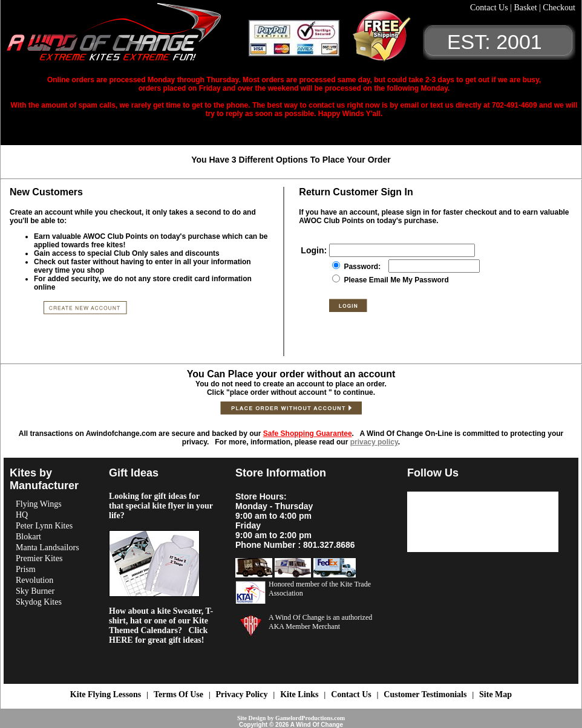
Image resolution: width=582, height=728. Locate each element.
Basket (526, 8)
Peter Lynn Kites (44, 526)
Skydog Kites (39, 602)
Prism (26, 569)
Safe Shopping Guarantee (308, 434)
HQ (22, 515)
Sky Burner (35, 591)
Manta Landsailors (47, 548)
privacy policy (374, 442)
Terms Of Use (178, 694)
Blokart (28, 537)
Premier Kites (39, 558)
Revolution (34, 580)
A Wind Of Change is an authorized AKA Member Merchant (320, 622)
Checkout (559, 8)
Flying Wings (39, 504)
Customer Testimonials (425, 694)
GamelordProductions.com (310, 718)
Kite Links (299, 694)
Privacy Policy (242, 694)
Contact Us (490, 8)
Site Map (495, 694)
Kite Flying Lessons (106, 694)
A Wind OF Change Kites (128, 36)
